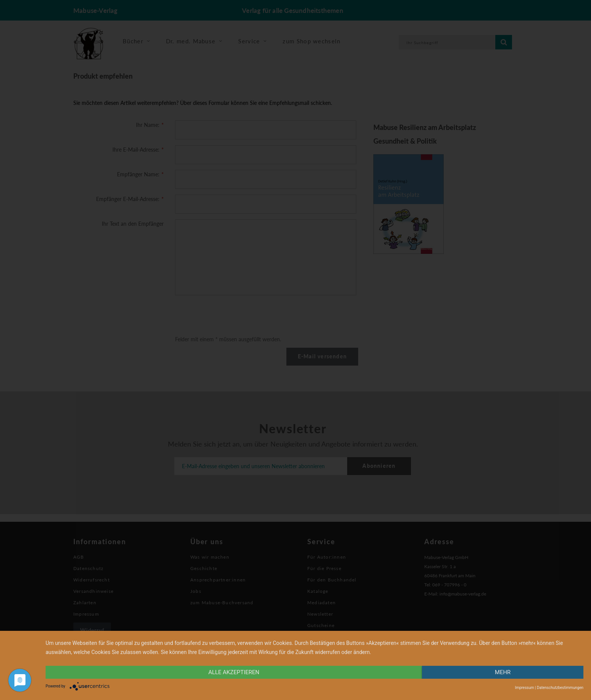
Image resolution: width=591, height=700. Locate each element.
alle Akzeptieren (234, 672)
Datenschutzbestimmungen (560, 688)
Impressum (525, 688)
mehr (503, 672)
